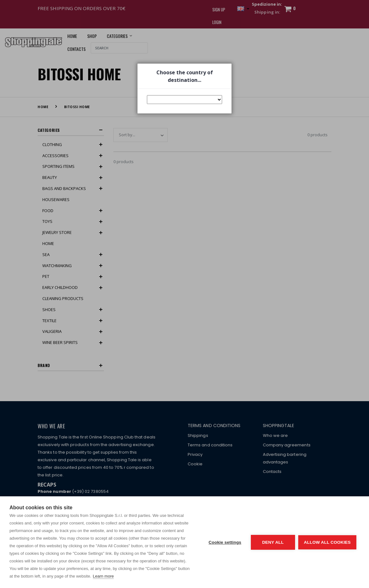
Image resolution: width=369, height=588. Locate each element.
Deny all (273, 542)
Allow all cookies (327, 542)
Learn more (103, 576)
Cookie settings (225, 542)
